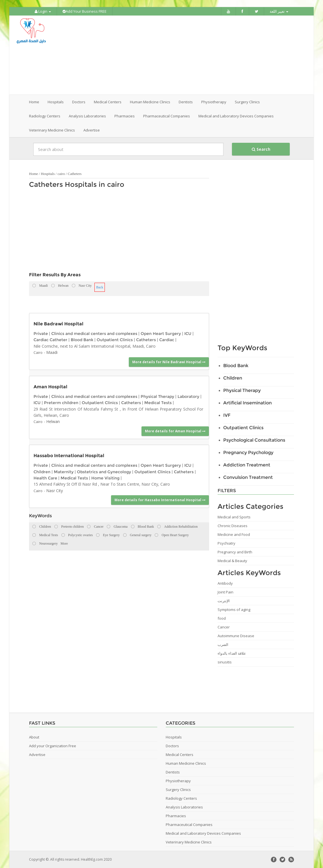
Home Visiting (105, 478)
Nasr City (55, 491)
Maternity (64, 472)
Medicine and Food (234, 534)
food (222, 618)
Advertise (92, 130)
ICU (188, 334)
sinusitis (225, 662)
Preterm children (61, 403)
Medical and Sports (234, 517)
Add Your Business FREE (85, 11)
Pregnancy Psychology (248, 452)
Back (100, 287)
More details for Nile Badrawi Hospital (169, 362)
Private (41, 334)
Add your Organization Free (53, 746)
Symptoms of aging (234, 610)
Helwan (53, 421)
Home (34, 102)
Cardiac (167, 340)
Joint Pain (225, 592)
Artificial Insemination (247, 403)
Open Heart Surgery (161, 334)
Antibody (225, 583)
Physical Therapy (157, 396)
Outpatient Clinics (115, 340)
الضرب (223, 645)
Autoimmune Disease (236, 636)
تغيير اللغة (279, 11)
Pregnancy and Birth (235, 552)
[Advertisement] (193, 55)
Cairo (38, 352)
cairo (61, 174)
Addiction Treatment (247, 465)
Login (43, 11)
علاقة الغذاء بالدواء (232, 653)
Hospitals (48, 174)
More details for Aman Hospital (175, 431)
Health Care (45, 478)
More (64, 543)
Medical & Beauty (232, 561)
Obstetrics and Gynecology (104, 472)
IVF (227, 415)
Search (261, 149)
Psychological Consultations (254, 440)
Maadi (52, 352)
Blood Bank (82, 340)
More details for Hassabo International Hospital (160, 500)
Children (42, 472)
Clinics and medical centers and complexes (94, 334)
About (34, 737)
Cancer (224, 627)
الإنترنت (224, 601)
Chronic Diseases (233, 526)
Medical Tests (158, 403)
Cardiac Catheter (50, 340)
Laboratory (188, 396)
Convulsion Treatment (248, 477)
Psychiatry (226, 543)
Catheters (75, 174)
